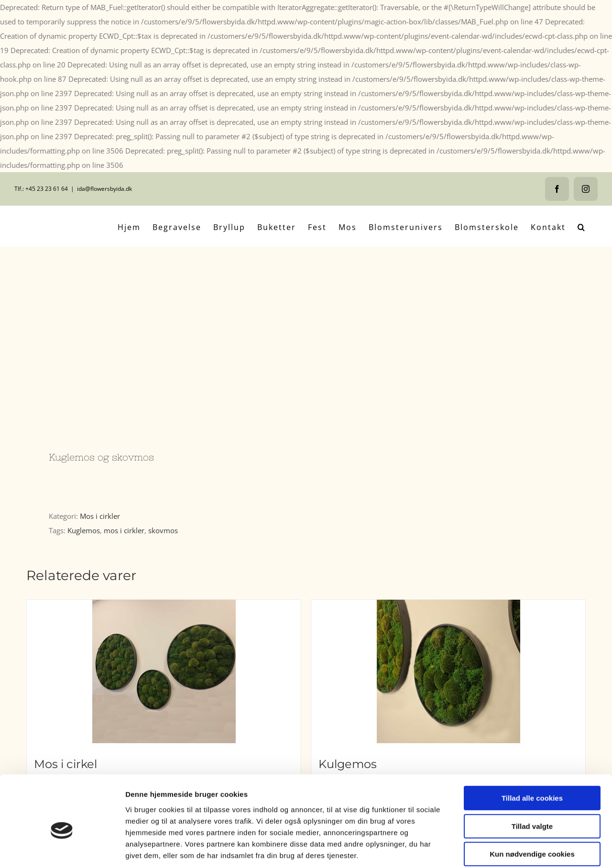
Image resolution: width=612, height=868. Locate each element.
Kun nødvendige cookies (532, 807)
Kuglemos (84, 530)
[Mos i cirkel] (164, 671)
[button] (582, 226)
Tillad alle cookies (532, 751)
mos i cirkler (124, 530)
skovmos (163, 530)
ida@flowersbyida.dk (104, 189)
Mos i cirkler (100, 516)
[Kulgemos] (448, 671)
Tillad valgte (532, 779)
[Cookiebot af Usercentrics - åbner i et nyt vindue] (62, 849)
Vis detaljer (497, 849)
